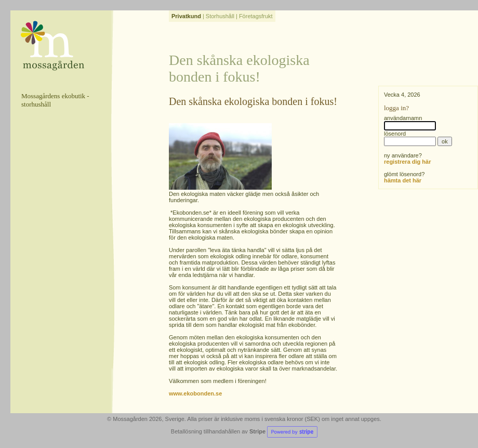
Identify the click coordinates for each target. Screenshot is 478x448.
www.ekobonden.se (195, 393)
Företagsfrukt (256, 16)
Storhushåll (220, 16)
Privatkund (186, 16)
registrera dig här (407, 162)
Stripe (283, 431)
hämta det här (403, 180)
